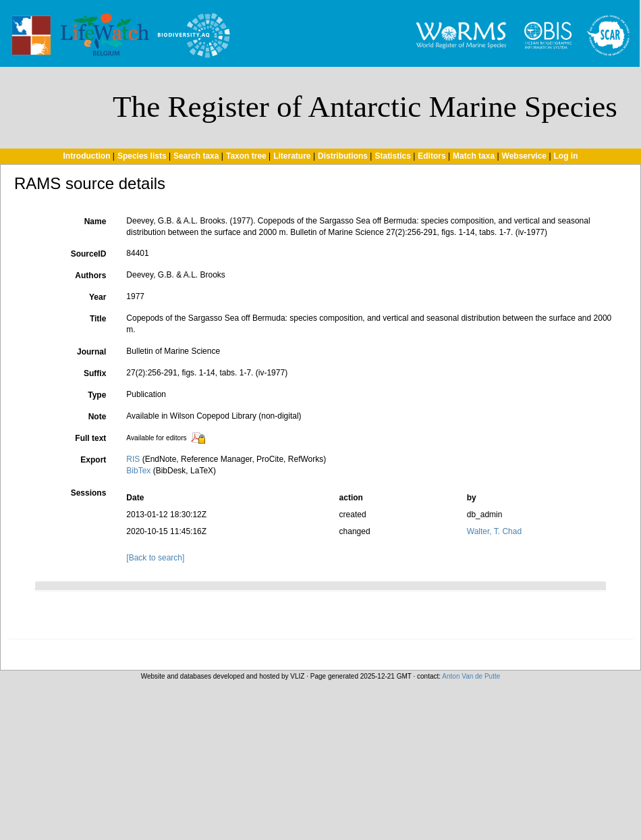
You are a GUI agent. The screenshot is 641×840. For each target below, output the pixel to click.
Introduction (86, 156)
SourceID (89, 254)
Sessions (89, 493)
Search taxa (196, 156)
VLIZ (297, 676)
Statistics (392, 156)
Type (97, 395)
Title (98, 319)
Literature (292, 156)
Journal (91, 352)
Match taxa (474, 156)
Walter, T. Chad (494, 531)
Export (93, 460)
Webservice (525, 156)
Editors (431, 156)
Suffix (95, 373)
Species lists (142, 156)
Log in (566, 156)
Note (97, 417)
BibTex (138, 471)
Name (95, 221)
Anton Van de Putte (471, 676)
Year (97, 297)
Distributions (343, 156)
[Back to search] (155, 558)
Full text (90, 438)
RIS (133, 459)
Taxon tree (246, 156)
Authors (90, 275)
